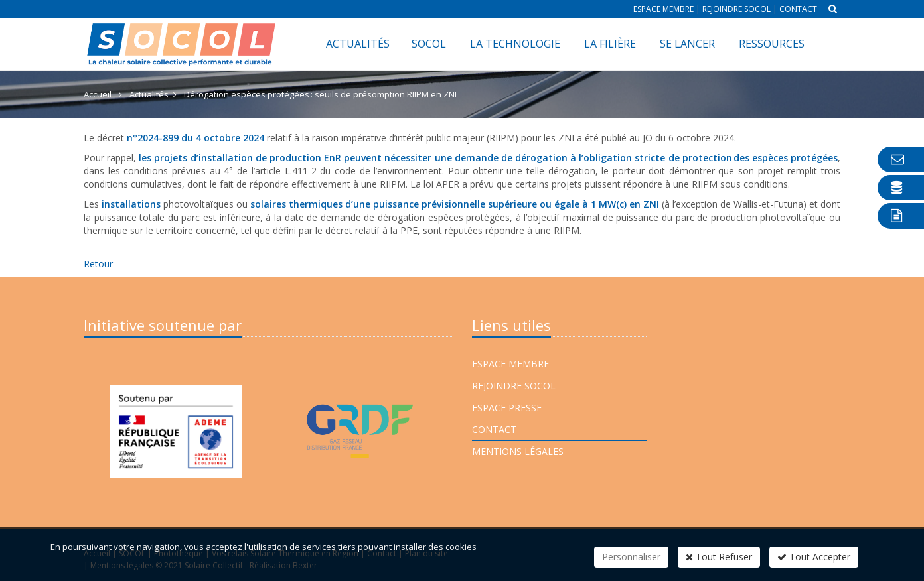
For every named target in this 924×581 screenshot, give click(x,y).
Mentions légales (518, 451)
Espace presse (507, 408)
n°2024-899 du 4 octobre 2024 (195, 138)
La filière (610, 44)
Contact (798, 9)
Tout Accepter (814, 557)
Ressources (772, 44)
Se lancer (687, 44)
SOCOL (429, 44)
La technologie (515, 44)
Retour (98, 264)
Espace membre (663, 9)
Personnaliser (631, 557)
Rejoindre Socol (736, 9)
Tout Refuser (719, 557)
